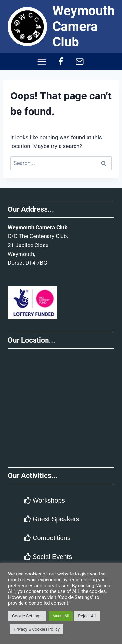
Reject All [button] (87, 616)
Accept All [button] (61, 616)
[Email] (80, 62)
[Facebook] (61, 62)
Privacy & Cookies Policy (37, 629)
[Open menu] (41, 62)
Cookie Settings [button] (27, 616)
